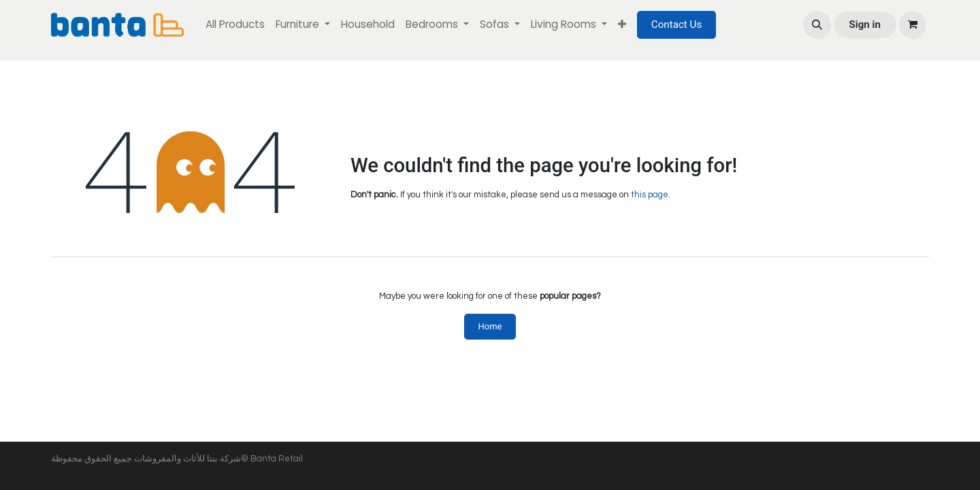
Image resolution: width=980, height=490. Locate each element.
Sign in (865, 24)
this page (650, 195)
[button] (817, 24)
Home (490, 326)
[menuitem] (235, 25)
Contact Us (677, 24)
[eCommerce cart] (913, 24)
